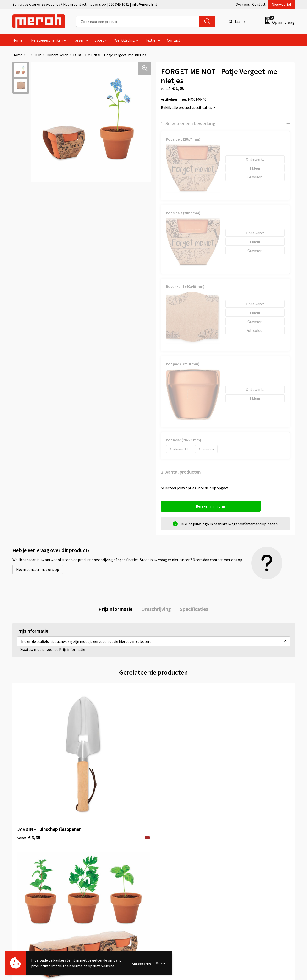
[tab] (117, 610)
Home (17, 40)
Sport (99, 40)
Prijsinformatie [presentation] (117, 609)
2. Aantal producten (181, 472)
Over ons (243, 4)
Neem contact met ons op (38, 569)
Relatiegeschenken (47, 40)
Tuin (38, 55)
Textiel (151, 40)
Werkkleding (125, 40)
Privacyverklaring (244, 866)
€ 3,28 (99, 773)
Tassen (79, 40)
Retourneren (170, 852)
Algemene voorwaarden (249, 844)
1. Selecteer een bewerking (188, 123)
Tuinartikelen (57, 55)
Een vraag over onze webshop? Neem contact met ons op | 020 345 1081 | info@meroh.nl (85, 4)
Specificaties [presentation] (192, 609)
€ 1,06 (170, 773)
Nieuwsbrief (281, 4)
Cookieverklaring (243, 859)
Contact (259, 4)
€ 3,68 (29, 773)
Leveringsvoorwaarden (248, 852)
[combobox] (138, 21)
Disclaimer (238, 873)
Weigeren (162, 963)
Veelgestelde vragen (106, 859)
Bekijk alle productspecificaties (188, 107)
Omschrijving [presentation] (156, 609)
